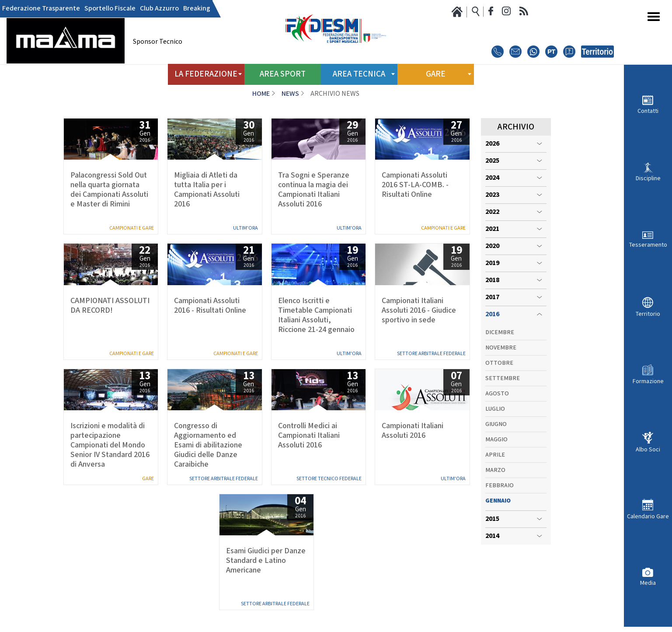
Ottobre (499, 363)
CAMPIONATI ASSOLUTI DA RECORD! (110, 306)
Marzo (495, 470)
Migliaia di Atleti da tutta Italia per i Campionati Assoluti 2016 (207, 190)
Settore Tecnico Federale (329, 479)
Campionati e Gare (132, 228)
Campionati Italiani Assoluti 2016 (413, 431)
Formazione (648, 381)
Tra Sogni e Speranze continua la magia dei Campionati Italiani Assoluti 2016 (314, 190)
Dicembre (500, 332)
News (290, 94)
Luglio (495, 409)
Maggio (496, 440)
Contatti (648, 111)
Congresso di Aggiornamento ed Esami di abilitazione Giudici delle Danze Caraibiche (208, 445)
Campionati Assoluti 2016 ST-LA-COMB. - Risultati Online (415, 185)
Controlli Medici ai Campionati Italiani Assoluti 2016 (309, 436)
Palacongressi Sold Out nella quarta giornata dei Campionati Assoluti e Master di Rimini (109, 190)
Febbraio (500, 485)
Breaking (197, 9)
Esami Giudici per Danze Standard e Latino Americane (266, 561)
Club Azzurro (159, 9)
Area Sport (283, 74)
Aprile (495, 455)
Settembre (503, 378)
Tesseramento (648, 245)
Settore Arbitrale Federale (431, 354)
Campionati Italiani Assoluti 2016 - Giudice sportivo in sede (419, 311)
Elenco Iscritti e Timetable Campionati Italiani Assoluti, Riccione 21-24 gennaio (316, 315)
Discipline (648, 178)
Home (261, 94)
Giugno (496, 424)
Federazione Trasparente (41, 9)
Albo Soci (648, 449)
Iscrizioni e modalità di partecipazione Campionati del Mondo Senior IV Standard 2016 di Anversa (110, 445)
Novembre (501, 348)
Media (648, 583)
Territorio (648, 314)
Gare (148, 479)
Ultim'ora (245, 228)
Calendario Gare (648, 516)
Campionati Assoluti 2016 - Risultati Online (210, 306)
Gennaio (498, 501)
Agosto (497, 394)
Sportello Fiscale (110, 9)
